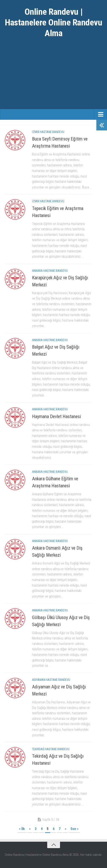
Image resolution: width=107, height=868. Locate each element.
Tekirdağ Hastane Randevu (51, 749)
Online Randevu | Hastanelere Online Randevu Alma (54, 22)
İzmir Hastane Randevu (48, 132)
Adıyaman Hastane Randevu (51, 680)
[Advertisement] (53, 77)
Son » (74, 829)
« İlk (22, 829)
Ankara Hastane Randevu (50, 271)
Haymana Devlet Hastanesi (56, 416)
